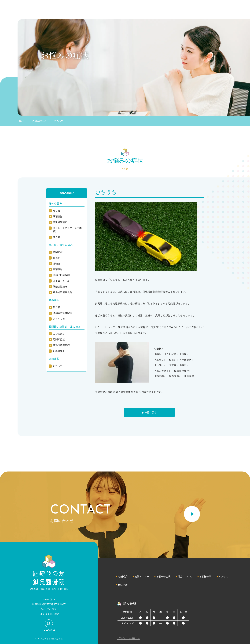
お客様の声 (205, 576)
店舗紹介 (123, 576)
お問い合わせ (229, 7)
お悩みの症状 (39, 121)
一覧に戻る (151, 412)
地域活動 (123, 585)
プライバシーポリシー (129, 638)
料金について (185, 576)
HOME (21, 121)
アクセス (223, 576)
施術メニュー (142, 576)
